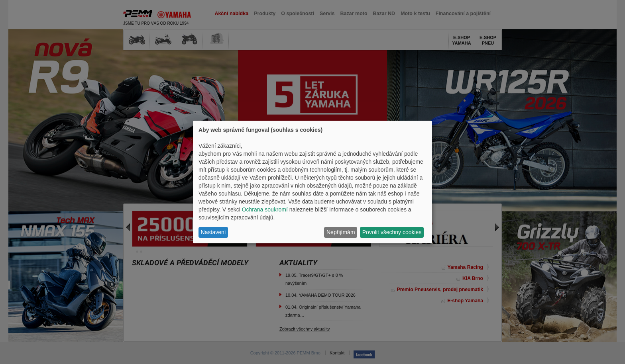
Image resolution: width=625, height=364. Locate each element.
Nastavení (213, 232)
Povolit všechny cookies (392, 232)
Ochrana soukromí (265, 209)
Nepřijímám (341, 232)
